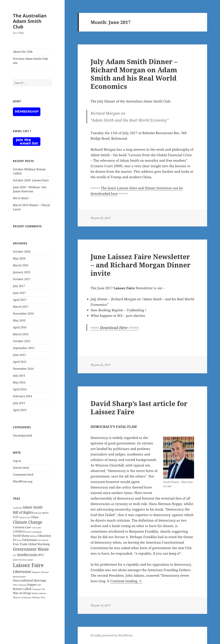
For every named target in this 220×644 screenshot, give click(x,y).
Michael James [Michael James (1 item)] (19, 577)
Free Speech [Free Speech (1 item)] (43, 540)
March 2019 (21, 265)
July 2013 (19, 403)
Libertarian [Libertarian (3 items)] (22, 572)
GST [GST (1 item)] (15, 555)
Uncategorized (22, 435)
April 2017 (20, 300)
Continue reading (126, 581)
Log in (17, 461)
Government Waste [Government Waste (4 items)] (31, 549)
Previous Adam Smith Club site (30, 61)
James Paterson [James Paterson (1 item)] (20, 560)
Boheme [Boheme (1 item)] (38, 513)
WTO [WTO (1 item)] (43, 598)
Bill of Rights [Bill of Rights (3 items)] (23, 512)
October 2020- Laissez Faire (31, 180)
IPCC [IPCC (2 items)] (41, 555)
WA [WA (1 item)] (43, 589)
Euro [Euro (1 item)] (19, 540)
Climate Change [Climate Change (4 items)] (27, 522)
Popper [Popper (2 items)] (32, 585)
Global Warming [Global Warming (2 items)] (39, 544)
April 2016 (20, 327)
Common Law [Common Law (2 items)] (22, 527)
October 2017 (22, 279)
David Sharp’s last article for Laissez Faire (139, 407)
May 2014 (19, 382)
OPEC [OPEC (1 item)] (15, 585)
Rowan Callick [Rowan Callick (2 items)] (22, 589)
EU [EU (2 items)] (15, 540)
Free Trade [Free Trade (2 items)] (20, 544)
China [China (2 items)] (35, 517)
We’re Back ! (21, 198)
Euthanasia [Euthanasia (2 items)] (29, 540)
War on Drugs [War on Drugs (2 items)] (22, 593)
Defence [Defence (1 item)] (34, 536)
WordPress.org (23, 481)
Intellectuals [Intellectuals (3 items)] (27, 555)
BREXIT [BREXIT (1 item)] (45, 513)
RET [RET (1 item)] (39, 585)
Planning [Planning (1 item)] (23, 585)
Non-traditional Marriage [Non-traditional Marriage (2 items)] (30, 580)
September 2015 (24, 348)
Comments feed (23, 475)
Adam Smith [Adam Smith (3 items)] (33, 507)
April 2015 (20, 362)
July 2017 (19, 286)
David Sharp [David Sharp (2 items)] (21, 536)
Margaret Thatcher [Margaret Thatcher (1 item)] (40, 572)
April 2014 (20, 389)
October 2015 (22, 341)
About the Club (23, 52)
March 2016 (21, 334)
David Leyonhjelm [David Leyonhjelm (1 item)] (34, 532)
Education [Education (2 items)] (44, 536)
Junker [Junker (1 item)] (30, 560)
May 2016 (19, 320)
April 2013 (20, 410)
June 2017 (19, 293)
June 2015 (19, 355)
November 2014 (23, 369)
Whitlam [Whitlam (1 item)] (36, 598)
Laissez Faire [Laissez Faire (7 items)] (28, 565)
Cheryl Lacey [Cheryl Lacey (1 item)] (24, 517)
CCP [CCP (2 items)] (15, 517)
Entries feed (21, 468)
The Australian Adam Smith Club (30, 21)
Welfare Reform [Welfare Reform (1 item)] (39, 593)
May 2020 (19, 258)
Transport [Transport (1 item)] (37, 589)
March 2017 (21, 307)
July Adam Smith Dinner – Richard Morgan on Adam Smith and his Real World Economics (134, 74)
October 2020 (22, 252)
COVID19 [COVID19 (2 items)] (19, 532)
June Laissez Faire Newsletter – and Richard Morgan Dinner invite (141, 265)
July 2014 (19, 376)
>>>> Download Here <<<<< (115, 328)
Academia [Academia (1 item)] (17, 508)
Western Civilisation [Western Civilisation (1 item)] (22, 598)
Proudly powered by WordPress (112, 635)
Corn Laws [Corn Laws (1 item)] (36, 528)
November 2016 (23, 314)
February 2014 (22, 396)
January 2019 (22, 272)
